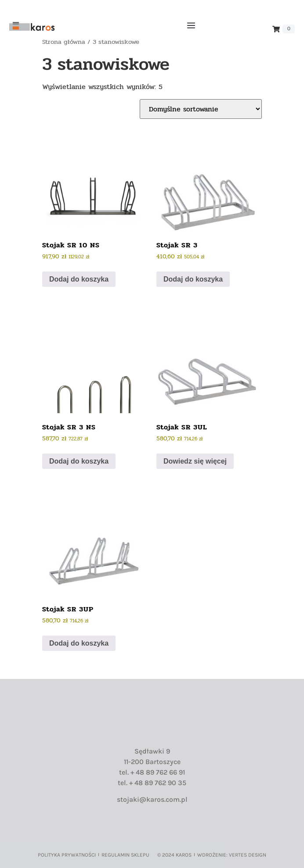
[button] (191, 27)
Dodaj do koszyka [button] (79, 279)
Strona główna (64, 42)
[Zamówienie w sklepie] (201, 109)
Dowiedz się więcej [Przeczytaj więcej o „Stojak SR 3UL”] (195, 461)
